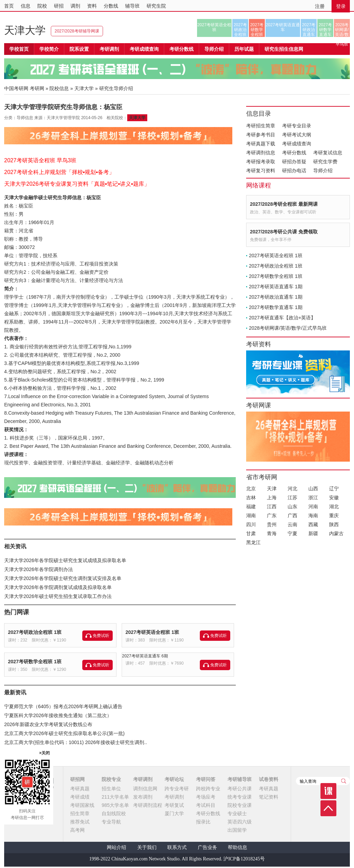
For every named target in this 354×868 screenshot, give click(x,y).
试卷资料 (269, 779)
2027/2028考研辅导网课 (77, 31)
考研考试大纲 (297, 135)
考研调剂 (109, 49)
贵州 (272, 524)
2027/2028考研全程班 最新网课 (284, 204)
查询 (344, 781)
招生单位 (111, 789)
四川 (251, 524)
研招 (59, 6)
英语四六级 (240, 822)
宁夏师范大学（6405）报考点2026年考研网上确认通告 (63, 706)
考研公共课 (240, 789)
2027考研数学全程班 (257, 30)
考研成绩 (80, 797)
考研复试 (174, 805)
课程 (328, 791)
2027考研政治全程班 (240, 30)
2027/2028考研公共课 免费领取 (284, 232)
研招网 (77, 779)
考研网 (37, 88)
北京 (251, 489)
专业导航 (111, 822)
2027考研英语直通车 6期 (145, 656)
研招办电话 (294, 171)
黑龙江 (253, 542)
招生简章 (80, 813)
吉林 (251, 498)
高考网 (77, 830)
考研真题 (80, 789)
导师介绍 (214, 49)
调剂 (75, 6)
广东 (272, 515)
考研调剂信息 (261, 153)
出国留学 (237, 830)
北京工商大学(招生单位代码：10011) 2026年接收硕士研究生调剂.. (76, 742)
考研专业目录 (297, 126)
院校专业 (111, 779)
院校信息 (59, 88)
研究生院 (156, 6)
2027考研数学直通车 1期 (276, 307)
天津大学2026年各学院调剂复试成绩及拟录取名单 (58, 587)
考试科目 (206, 805)
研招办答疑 (294, 162)
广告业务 (207, 847)
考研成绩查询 (297, 144)
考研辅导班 (240, 779)
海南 (313, 515)
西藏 (313, 524)
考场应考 (206, 797)
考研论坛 (174, 779)
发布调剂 (143, 797)
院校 (42, 6)
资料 (92, 6)
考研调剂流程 (148, 805)
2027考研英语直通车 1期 (276, 287)
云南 (292, 524)
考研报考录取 (261, 162)
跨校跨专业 (208, 789)
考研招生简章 (261, 126)
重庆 (334, 515)
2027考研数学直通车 (325, 30)
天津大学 (25, 30)
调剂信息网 (145, 789)
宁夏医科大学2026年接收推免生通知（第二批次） (58, 715)
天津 (272, 489)
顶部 (328, 808)
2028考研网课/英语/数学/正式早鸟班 (342, 30)
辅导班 (132, 6)
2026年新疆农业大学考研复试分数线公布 (48, 724)
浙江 (313, 498)
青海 (272, 533)
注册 (320, 6)
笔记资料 (269, 797)
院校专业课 (240, 805)
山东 (292, 507)
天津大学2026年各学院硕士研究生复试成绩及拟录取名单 (65, 560)
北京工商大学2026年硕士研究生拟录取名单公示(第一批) (64, 733)
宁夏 (292, 533)
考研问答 (206, 779)
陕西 (334, 524)
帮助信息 (237, 847)
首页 (9, 6)
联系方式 (177, 847)
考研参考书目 (261, 135)
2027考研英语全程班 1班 (152, 632)
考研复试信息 (328, 153)
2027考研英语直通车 (283, 27)
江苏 (292, 498)
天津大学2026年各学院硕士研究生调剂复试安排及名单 (63, 578)
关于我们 (147, 847)
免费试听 (101, 636)
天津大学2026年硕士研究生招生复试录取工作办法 (58, 596)
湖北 (334, 507)
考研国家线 (82, 805)
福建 (251, 507)
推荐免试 (80, 822)
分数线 (111, 6)
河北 (292, 489)
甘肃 (251, 533)
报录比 (203, 822)
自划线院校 (114, 813)
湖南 (251, 515)
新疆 (313, 533)
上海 (272, 498)
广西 (292, 515)
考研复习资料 (261, 171)
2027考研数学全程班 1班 (35, 662)
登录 (341, 6)
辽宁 (334, 489)
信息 (26, 6)
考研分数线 (294, 153)
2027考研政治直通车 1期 (276, 297)
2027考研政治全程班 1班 (35, 632)
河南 (313, 507)
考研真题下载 (261, 144)
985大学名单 (115, 805)
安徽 (334, 498)
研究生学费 (325, 162)
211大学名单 (115, 797)
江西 (272, 507)
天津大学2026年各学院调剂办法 (39, 569)
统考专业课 (240, 797)
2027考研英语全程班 (215, 27)
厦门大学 (174, 813)
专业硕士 (237, 813)
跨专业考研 (177, 789)
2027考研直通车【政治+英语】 (282, 318)
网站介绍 (117, 847)
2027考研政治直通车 (309, 30)
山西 (313, 489)
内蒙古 (336, 533)
